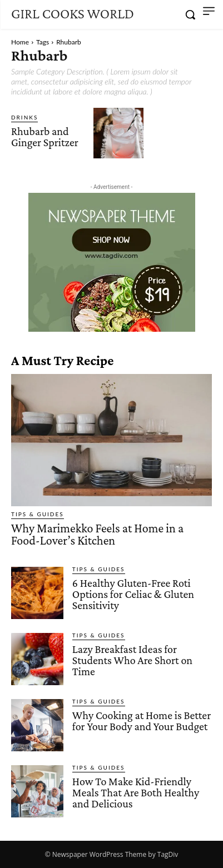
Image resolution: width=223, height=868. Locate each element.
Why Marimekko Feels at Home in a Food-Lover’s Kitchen (97, 534)
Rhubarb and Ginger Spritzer (45, 137)
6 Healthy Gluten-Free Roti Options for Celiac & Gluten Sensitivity (133, 594)
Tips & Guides (38, 514)
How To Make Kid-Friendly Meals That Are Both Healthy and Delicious (136, 792)
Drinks (24, 117)
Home (20, 42)
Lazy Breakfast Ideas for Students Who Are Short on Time (132, 660)
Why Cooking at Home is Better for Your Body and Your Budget (142, 721)
